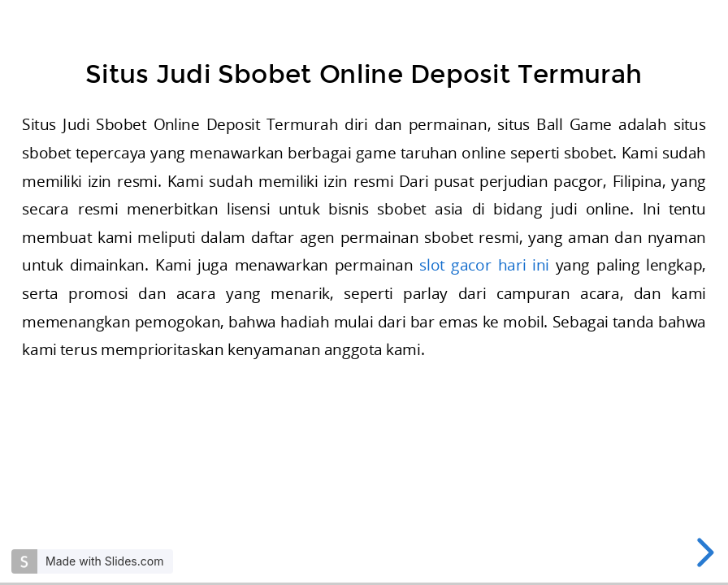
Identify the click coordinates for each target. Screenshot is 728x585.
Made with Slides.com (104, 561)
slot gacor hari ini (484, 265)
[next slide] (702, 552)
